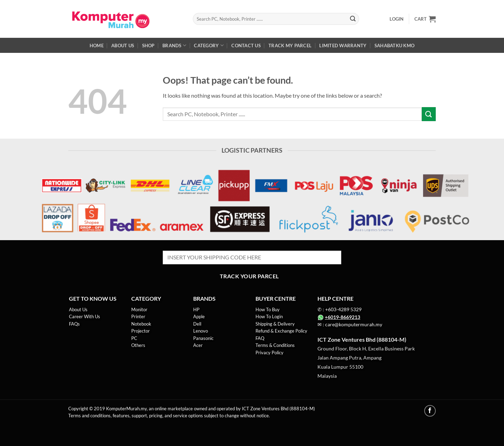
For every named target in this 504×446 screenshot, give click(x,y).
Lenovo (201, 331)
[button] (397, 19)
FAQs (74, 324)
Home (97, 46)
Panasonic (204, 338)
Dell (197, 324)
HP (196, 309)
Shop (148, 46)
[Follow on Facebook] (430, 411)
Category (209, 45)
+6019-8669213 (342, 317)
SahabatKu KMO (394, 46)
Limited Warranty (343, 46)
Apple (199, 316)
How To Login (269, 316)
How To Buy (268, 309)
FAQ (260, 338)
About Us (123, 46)
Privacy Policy (269, 353)
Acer (198, 345)
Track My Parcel (290, 46)
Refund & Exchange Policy (281, 331)
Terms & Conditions (275, 345)
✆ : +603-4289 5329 (339, 309)
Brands (174, 45)
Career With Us (85, 316)
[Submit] (353, 19)
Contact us (246, 46)
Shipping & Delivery (275, 324)
